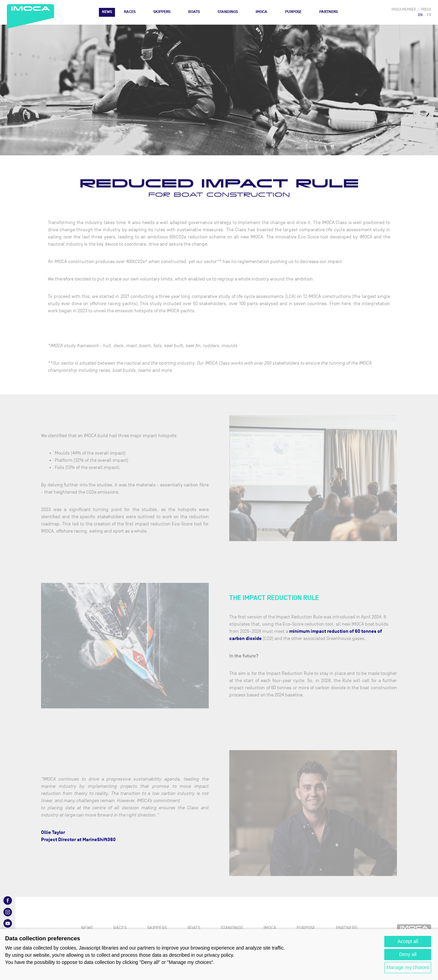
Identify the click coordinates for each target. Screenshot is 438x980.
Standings (228, 12)
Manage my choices (408, 967)
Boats (194, 12)
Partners (328, 12)
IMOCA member (404, 9)
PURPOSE (293, 12)
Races (130, 12)
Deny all (408, 954)
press (426, 9)
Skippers (162, 12)
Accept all (408, 941)
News (107, 12)
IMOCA (261, 12)
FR (429, 15)
